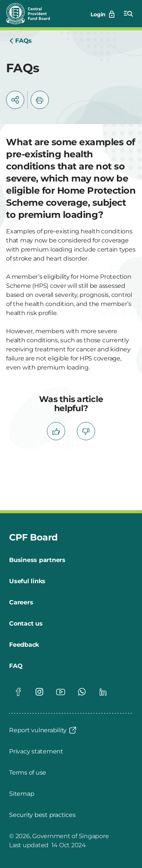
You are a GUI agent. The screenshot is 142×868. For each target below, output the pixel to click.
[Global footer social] (18, 692)
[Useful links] (27, 581)
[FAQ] (16, 666)
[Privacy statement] (36, 752)
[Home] (20, 41)
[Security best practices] (42, 815)
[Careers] (21, 602)
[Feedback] (24, 645)
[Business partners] (37, 560)
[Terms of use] (28, 773)
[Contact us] (26, 624)
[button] (15, 100)
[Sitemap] (22, 794)
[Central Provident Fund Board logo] (33, 14)
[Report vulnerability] (43, 730)
